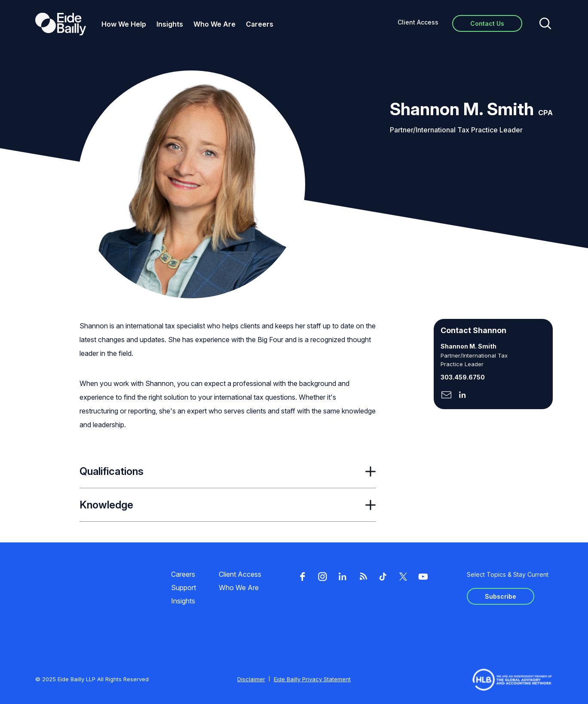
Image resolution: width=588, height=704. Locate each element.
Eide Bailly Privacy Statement (312, 679)
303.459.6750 (463, 377)
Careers (260, 24)
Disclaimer (251, 679)
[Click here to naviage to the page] (446, 396)
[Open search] (545, 24)
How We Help (124, 24)
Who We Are (214, 24)
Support (184, 588)
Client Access (418, 22)
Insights (170, 24)
